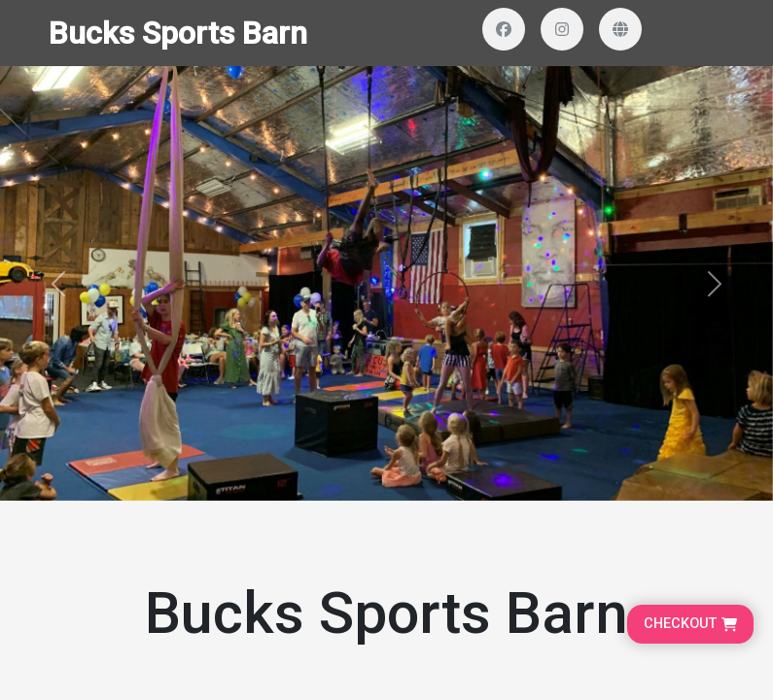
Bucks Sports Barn (178, 33)
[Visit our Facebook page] (504, 29)
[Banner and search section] (386, 283)
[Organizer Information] (386, 590)
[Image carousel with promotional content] (386, 283)
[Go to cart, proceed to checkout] (690, 624)
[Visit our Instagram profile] (562, 29)
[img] (386, 283)
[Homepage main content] (386, 250)
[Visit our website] (620, 29)
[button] (58, 283)
